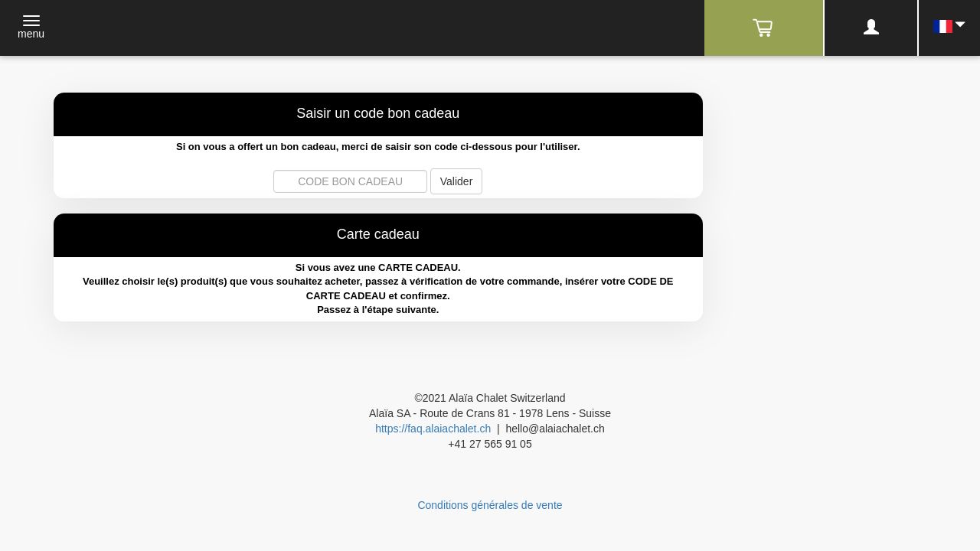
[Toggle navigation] (31, 28)
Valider (457, 181)
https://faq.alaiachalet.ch (433, 429)
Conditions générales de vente (490, 505)
